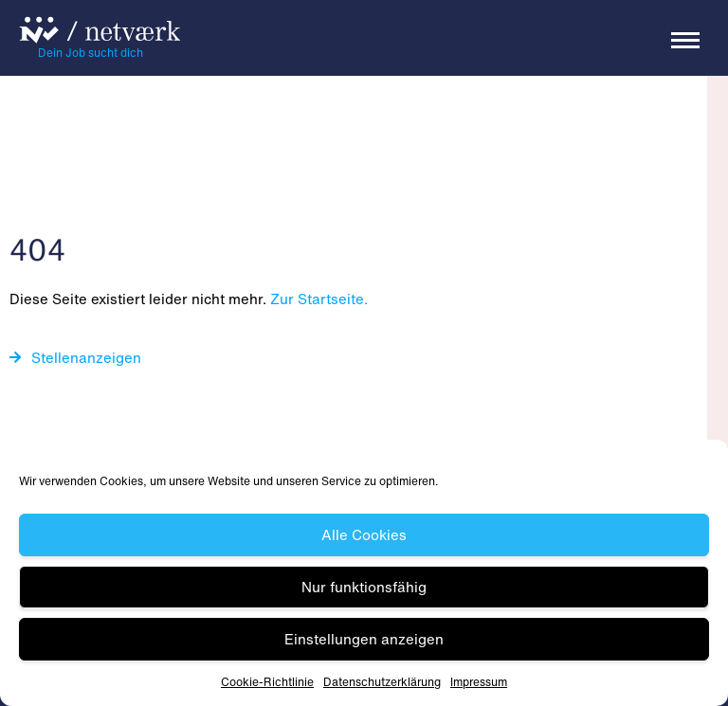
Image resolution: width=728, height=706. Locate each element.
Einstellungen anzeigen (364, 639)
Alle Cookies (364, 534)
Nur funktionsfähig (364, 587)
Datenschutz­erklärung (382, 682)
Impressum (479, 682)
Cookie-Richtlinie (267, 682)
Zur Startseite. (319, 299)
